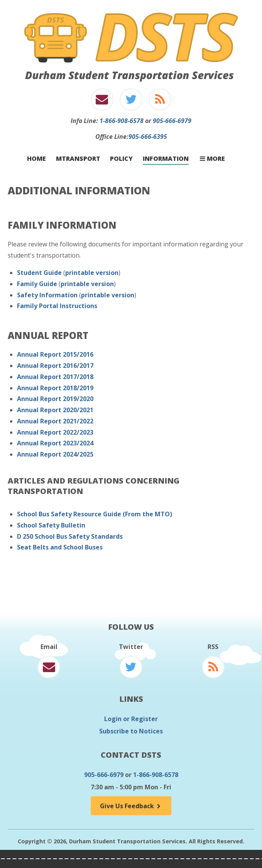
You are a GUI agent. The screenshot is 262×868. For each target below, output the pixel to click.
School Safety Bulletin (51, 525)
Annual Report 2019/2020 (55, 399)
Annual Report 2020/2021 (55, 410)
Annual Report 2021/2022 (55, 421)
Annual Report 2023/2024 (55, 443)
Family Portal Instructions (57, 306)
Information (166, 159)
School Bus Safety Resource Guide (69, 514)
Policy (121, 159)
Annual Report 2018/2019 (55, 388)
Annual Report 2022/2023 (55, 432)
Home (36, 159)
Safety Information (47, 295)
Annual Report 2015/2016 (55, 354)
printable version (92, 273)
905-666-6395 (148, 137)
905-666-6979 (172, 121)
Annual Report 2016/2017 (55, 366)
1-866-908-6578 (122, 121)
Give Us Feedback (131, 806)
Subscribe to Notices (131, 731)
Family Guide (37, 284)
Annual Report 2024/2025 (55, 454)
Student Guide (39, 273)
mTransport (78, 159)
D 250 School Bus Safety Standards (70, 536)
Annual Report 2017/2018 (55, 377)
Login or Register (131, 719)
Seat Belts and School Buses (60, 547)
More (212, 159)
